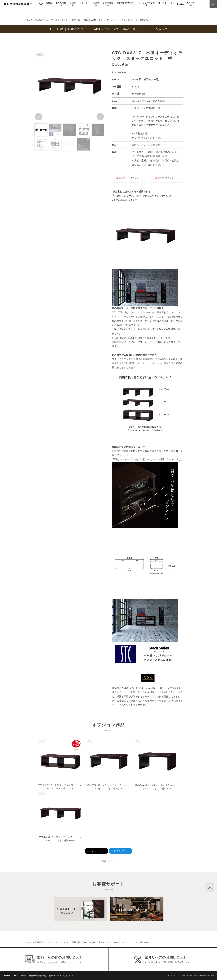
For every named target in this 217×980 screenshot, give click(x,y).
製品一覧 (76, 20)
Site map (6, 976)
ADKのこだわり (79, 29)
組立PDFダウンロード (168, 178)
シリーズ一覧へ (96, 851)
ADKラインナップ (106, 29)
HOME (29, 20)
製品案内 (39, 20)
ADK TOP (56, 29)
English (180, 4)
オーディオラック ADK (58, 20)
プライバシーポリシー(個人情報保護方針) (29, 976)
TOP (41, 4)
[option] (69, 86)
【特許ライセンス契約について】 (62, 976)
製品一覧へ (107, 861)
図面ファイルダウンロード (131, 178)
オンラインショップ (154, 29)
